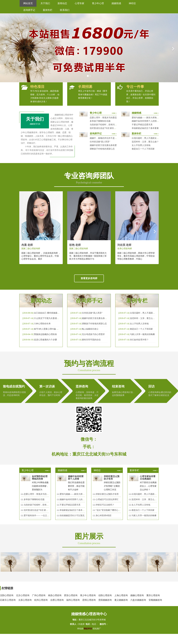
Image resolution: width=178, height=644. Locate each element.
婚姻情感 (116, 3)
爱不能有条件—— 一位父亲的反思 (40, 516)
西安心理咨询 (71, 595)
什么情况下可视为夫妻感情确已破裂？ (52, 318)
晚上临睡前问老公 (90, 329)
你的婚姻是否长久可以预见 (72, 516)
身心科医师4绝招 (105, 516)
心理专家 (80, 3)
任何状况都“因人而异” (100, 142)
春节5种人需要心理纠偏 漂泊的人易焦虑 (52, 329)
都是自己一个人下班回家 (143, 149)
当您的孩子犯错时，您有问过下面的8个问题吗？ (112, 125)
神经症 (132, 3)
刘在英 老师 (124, 245)
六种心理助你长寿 (42, 324)
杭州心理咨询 (41, 600)
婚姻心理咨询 (137, 595)
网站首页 (28, 3)
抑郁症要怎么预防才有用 (107, 494)
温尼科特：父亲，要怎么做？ (145, 142)
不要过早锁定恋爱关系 (142, 125)
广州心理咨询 (39, 595)
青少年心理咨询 (88, 595)
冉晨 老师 (27, 245)
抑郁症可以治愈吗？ (105, 505)
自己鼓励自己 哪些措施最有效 (48, 313)
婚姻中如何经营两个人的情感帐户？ (148, 121)
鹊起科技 (88, 629)
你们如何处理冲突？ (139, 340)
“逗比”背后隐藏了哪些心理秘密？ (111, 510)
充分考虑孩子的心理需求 (93, 334)
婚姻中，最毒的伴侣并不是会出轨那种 (107, 138)
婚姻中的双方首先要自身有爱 (103, 145)
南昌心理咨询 (55, 595)
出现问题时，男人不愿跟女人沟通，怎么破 (150, 313)
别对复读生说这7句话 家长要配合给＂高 (42, 510)
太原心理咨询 (25, 600)
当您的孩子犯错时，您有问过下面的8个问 (43, 505)
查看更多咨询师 (89, 278)
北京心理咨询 (23, 595)
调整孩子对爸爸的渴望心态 (102, 149)
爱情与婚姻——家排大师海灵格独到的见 (78, 494)
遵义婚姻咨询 (121, 600)
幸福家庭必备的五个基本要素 (145, 128)
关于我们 (45, 3)
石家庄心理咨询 (8, 600)
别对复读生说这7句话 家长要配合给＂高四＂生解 (112, 128)
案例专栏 (48, 10)
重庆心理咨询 (153, 595)
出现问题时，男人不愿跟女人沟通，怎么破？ (152, 138)
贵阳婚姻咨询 (105, 600)
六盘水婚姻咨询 (138, 600)
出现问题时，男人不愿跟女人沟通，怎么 (150, 494)
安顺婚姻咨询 (155, 600)
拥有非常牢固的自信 (91, 340)
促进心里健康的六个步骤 (45, 340)
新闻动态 (62, 3)
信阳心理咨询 (105, 595)
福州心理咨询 (73, 600)
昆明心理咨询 (89, 600)
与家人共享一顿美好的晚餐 (142, 334)
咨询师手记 (29, 10)
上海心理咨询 (121, 595)
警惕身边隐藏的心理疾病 (45, 334)
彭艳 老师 (75, 245)
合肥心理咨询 (57, 600)
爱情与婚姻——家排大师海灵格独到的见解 (151, 118)
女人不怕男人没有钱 (141, 145)
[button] (4, 48)
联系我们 (65, 10)
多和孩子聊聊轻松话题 (100, 121)
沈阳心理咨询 (7, 595)
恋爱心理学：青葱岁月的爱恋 (103, 118)
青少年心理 (98, 3)
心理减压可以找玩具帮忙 (107, 499)
